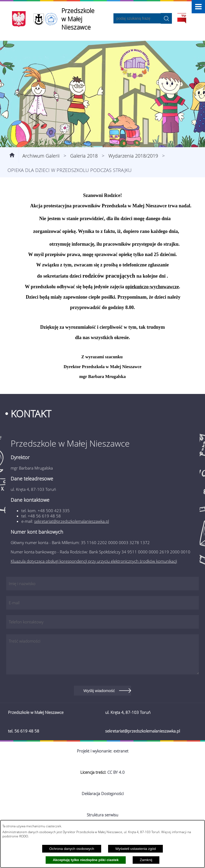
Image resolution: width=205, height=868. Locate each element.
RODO (24, 836)
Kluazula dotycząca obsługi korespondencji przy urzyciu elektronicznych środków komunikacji (94, 561)
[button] (198, 7)
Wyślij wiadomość (99, 691)
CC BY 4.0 (116, 772)
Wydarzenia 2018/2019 (133, 156)
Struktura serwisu (102, 815)
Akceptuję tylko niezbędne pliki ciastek (86, 860)
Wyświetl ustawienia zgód (136, 849)
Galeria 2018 (84, 156)
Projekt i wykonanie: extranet (103, 751)
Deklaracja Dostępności (103, 793)
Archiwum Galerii (41, 156)
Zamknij (146, 860)
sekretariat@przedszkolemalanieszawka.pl (72, 521)
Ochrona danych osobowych (72, 849)
